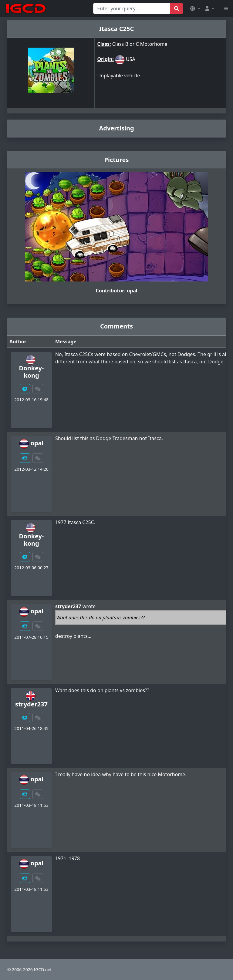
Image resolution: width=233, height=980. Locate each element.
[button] (195, 8)
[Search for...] (132, 8)
